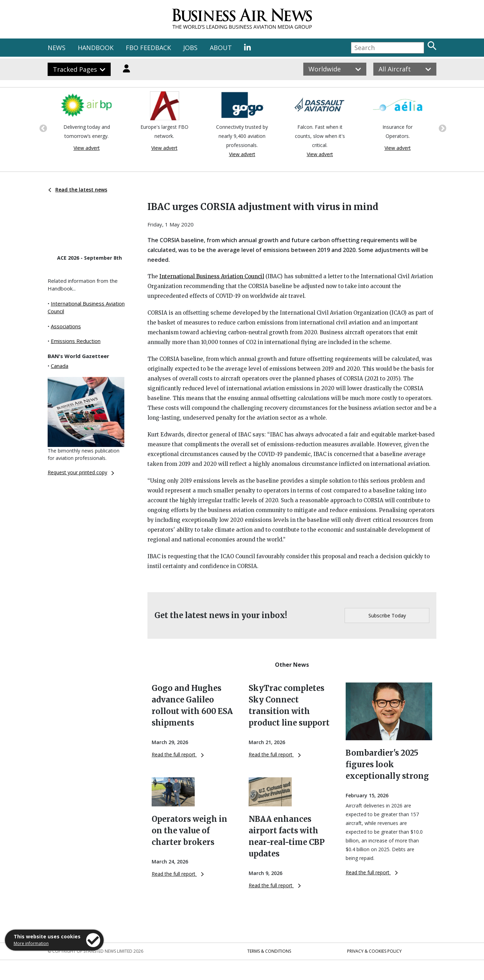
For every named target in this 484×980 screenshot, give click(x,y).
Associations (66, 326)
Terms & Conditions (269, 951)
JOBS (190, 48)
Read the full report (178, 754)
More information (31, 943)
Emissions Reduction (76, 341)
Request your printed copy (81, 472)
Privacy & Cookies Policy (374, 951)
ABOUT (221, 48)
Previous (42, 128)
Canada (60, 366)
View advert (87, 148)
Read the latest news (78, 190)
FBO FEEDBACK (148, 48)
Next (442, 128)
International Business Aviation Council (212, 276)
